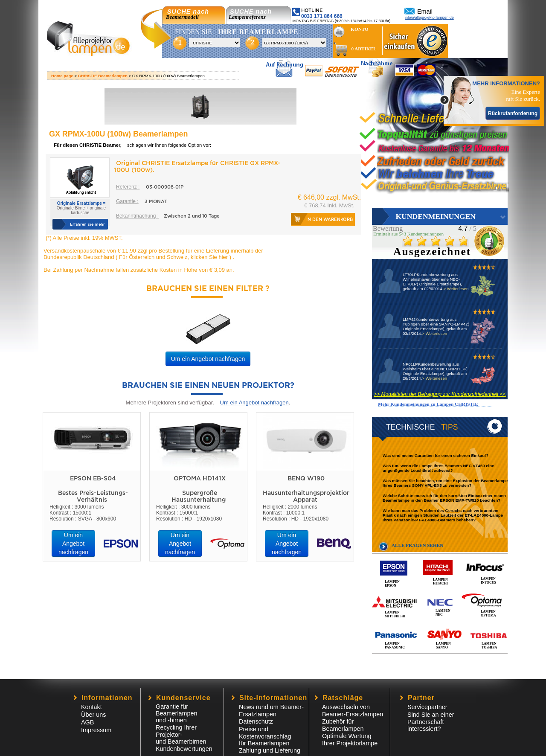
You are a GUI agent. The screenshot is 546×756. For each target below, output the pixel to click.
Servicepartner (427, 707)
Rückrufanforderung (513, 113)
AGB (87, 722)
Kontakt (91, 707)
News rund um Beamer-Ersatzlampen (271, 711)
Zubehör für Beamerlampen (343, 725)
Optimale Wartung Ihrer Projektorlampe (350, 740)
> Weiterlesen (456, 289)
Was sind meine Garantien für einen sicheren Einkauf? (436, 455)
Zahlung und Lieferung (270, 750)
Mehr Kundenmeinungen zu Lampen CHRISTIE (428, 404)
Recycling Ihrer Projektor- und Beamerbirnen (181, 734)
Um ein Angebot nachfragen (208, 359)
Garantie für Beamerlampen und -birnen (177, 713)
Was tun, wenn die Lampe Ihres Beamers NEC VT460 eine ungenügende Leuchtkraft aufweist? (438, 468)
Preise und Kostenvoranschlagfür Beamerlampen (265, 736)
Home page (62, 76)
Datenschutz (256, 721)
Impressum (96, 730)
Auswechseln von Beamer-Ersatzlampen (353, 711)
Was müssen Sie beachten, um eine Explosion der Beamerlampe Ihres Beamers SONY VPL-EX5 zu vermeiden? (445, 483)
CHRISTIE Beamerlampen (103, 76)
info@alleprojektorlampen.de (429, 17)
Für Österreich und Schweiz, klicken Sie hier (173, 257)
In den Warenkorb (330, 219)
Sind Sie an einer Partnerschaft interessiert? (431, 722)
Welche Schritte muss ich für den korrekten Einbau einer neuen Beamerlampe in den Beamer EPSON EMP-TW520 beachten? (444, 498)
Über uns (93, 715)
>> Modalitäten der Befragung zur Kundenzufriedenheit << (440, 394)
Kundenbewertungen (184, 749)
